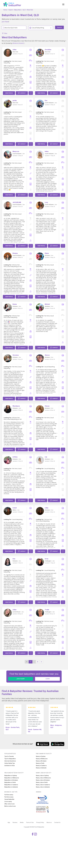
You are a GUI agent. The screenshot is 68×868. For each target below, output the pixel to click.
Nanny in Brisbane (41, 761)
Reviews (15, 822)
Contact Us (57, 822)
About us (49, 822)
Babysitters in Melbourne (12, 778)
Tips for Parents (9, 756)
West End (30, 10)
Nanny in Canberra (41, 766)
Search (11, 10)
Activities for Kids (10, 766)
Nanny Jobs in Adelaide (43, 787)
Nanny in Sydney (41, 756)
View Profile (9, 93)
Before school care (10, 806)
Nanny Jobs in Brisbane (43, 780)
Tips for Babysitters (10, 759)
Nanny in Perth (40, 763)
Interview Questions (10, 761)
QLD (24, 10)
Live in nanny (8, 802)
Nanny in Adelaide (41, 768)
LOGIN (48, 679)
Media (22, 822)
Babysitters (18, 10)
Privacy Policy (40, 822)
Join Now (5, 22)
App (9, 822)
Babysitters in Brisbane (11, 780)
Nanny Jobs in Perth (42, 782)
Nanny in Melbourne (42, 759)
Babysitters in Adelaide (11, 787)
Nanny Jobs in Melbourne (43, 778)
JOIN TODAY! (21, 679)
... (34, 662)
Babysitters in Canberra (11, 785)
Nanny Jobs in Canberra (43, 785)
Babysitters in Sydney (11, 776)
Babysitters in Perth (10, 782)
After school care (9, 804)
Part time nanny (9, 797)
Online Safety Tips (10, 763)
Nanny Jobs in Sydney (42, 776)
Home (5, 10)
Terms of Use (30, 822)
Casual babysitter (9, 799)
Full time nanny (9, 795)
